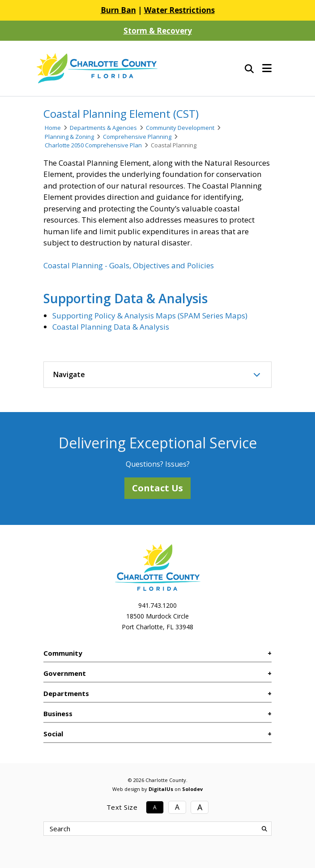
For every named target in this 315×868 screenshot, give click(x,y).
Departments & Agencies (103, 128)
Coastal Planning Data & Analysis (111, 327)
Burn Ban (118, 10)
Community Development (180, 128)
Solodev (192, 789)
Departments (66, 693)
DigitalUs (161, 789)
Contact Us (157, 488)
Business (58, 713)
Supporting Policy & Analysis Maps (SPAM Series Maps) (150, 316)
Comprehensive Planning (137, 137)
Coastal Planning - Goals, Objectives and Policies (129, 265)
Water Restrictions (179, 10)
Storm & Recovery (158, 31)
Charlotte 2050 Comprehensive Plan (93, 145)
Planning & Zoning (69, 137)
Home (53, 128)
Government (65, 673)
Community (63, 653)
